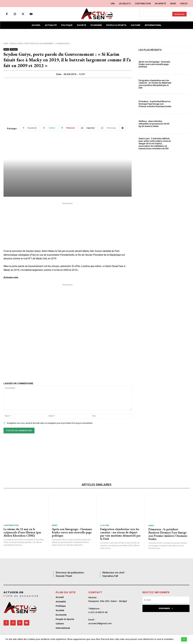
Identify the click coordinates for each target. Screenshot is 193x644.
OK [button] (184, 639)
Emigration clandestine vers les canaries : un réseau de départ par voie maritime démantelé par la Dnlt (155, 84)
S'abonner (166, 608)
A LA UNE (105, 525)
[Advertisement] (68, 100)
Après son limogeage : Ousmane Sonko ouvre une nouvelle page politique (154, 64)
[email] (166, 600)
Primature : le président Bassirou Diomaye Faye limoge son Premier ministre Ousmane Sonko (155, 104)
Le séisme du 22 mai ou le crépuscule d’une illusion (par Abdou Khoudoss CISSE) (22, 532)
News (6, 44)
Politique (14, 49)
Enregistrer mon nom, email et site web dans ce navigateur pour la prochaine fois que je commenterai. (50, 423)
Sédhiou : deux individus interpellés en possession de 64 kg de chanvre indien (154, 124)
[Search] (179, 14)
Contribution (11, 525)
